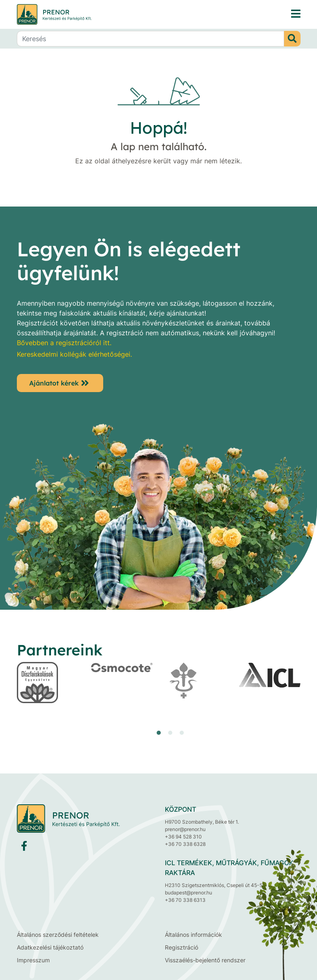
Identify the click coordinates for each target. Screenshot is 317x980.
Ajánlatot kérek (54, 383)
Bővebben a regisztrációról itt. (64, 343)
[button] (159, 733)
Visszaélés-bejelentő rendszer (205, 960)
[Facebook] (24, 848)
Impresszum (33, 960)
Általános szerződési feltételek (58, 935)
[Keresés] (150, 39)
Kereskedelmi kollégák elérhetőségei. (74, 354)
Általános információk (193, 935)
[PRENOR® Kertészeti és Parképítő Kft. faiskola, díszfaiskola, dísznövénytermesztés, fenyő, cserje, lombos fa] (296, 14)
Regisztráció (182, 947)
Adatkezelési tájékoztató (50, 947)
